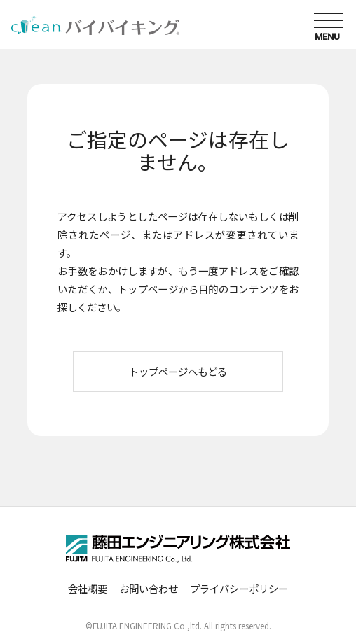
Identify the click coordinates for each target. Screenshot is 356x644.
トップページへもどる (178, 371)
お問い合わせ (149, 588)
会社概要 (88, 588)
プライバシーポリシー (239, 588)
